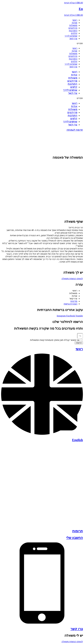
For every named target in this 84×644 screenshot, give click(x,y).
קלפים (74, 33)
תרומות (78, 531)
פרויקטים (73, 28)
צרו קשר (73, 39)
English (78, 440)
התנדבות (73, 31)
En (81, 9)
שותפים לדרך (71, 36)
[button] (42, 43)
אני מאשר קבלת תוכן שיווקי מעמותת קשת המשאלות (55, 340)
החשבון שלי (75, 538)
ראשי (75, 20)
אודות (75, 23)
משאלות (73, 25)
